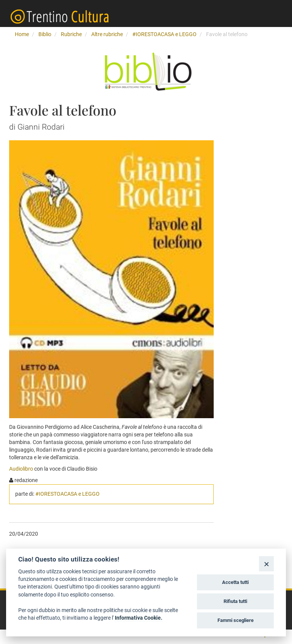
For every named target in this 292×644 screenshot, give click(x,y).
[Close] (266, 564)
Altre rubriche (107, 34)
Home (22, 34)
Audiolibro (22, 469)
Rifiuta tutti (235, 601)
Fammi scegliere (236, 620)
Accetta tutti (235, 582)
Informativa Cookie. (139, 618)
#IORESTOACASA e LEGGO (164, 34)
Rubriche (71, 34)
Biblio (45, 34)
